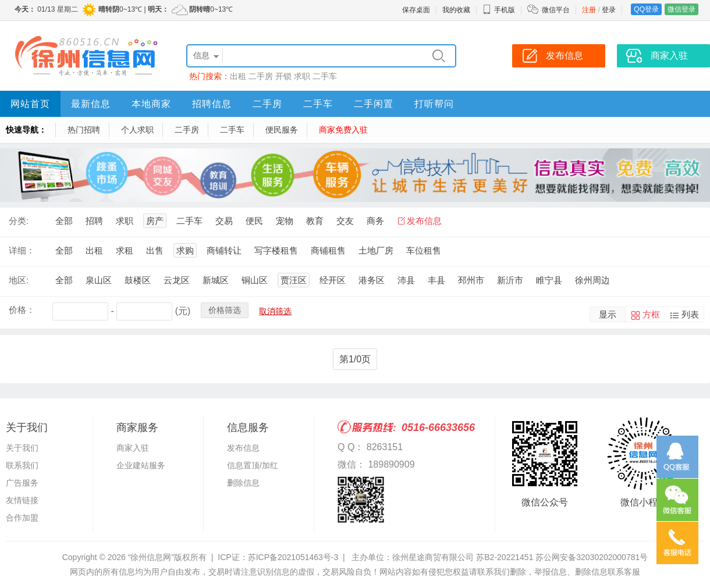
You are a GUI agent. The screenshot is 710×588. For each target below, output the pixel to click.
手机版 (499, 10)
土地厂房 (376, 250)
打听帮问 (434, 104)
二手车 (325, 76)
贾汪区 (294, 280)
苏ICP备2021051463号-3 (293, 557)
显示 (608, 314)
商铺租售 (328, 250)
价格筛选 (225, 310)
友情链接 (22, 500)
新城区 (216, 280)
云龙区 (177, 280)
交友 (345, 221)
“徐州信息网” (151, 557)
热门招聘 (84, 130)
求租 (125, 250)
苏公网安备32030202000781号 (592, 557)
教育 (315, 221)
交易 (224, 221)
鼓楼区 (138, 280)
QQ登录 (646, 9)
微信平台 (556, 10)
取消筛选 (275, 311)
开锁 (283, 76)
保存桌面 (416, 10)
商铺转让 (224, 250)
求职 (302, 76)
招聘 (94, 221)
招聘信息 (212, 104)
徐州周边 (592, 280)
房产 (155, 221)
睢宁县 (549, 280)
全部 (64, 221)
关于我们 (22, 448)
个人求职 (137, 130)
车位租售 (424, 250)
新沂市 (510, 280)
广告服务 (22, 483)
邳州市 (471, 280)
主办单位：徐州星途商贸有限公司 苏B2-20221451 (442, 557)
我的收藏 (456, 10)
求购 (185, 250)
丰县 (436, 280)
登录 (609, 10)
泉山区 (99, 280)
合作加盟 (22, 518)
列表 (690, 314)
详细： (22, 250)
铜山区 (255, 280)
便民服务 (282, 130)
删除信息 (243, 483)
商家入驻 (133, 448)
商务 (375, 221)
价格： (22, 310)
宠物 (285, 221)
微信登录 (681, 9)
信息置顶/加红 (253, 465)
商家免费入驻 (343, 130)
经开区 (333, 280)
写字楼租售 (276, 250)
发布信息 (424, 221)
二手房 (261, 76)
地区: (19, 280)
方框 (651, 314)
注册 (589, 10)
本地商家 (151, 104)
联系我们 (22, 465)
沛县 (406, 280)
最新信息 (91, 104)
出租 (238, 76)
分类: (19, 221)
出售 (155, 250)
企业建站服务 (141, 465)
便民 (254, 221)
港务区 (372, 280)
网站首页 (30, 104)
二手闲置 (374, 104)
